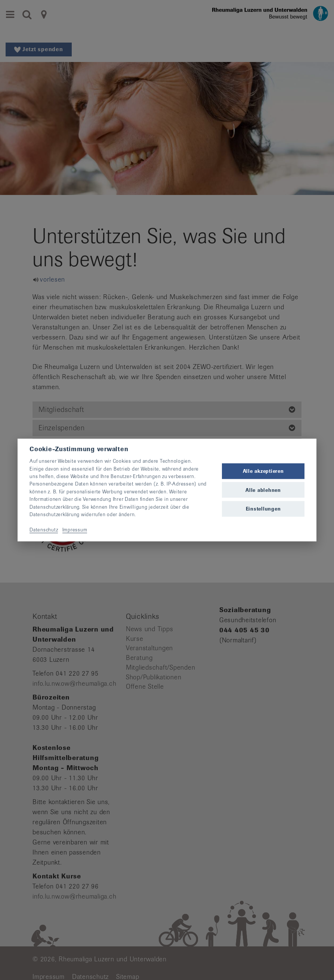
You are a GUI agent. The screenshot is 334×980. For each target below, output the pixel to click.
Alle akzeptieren (263, 471)
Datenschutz (44, 529)
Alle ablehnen (263, 490)
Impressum (75, 529)
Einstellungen (263, 508)
